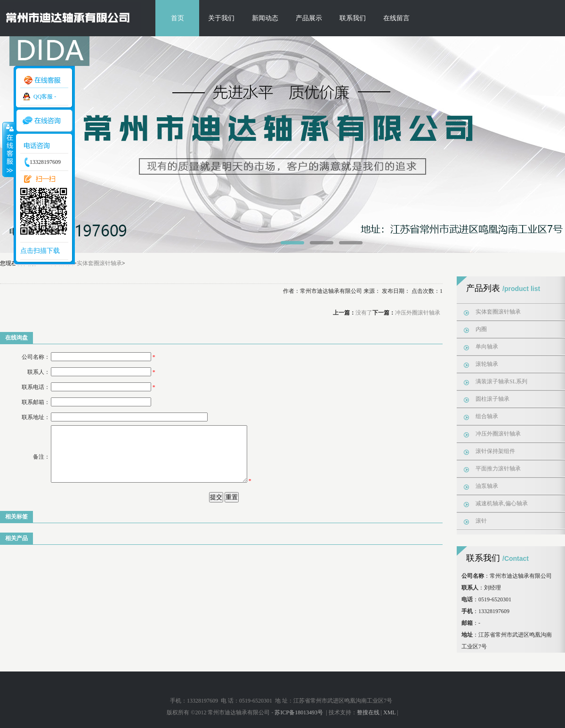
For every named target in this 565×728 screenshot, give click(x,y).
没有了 (364, 313)
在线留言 (396, 18)
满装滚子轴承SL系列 (501, 381)
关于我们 (221, 18)
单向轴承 (487, 347)
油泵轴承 (487, 486)
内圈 (481, 329)
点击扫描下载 (40, 251)
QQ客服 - (45, 97)
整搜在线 (368, 712)
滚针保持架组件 (495, 451)
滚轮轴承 (487, 364)
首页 (178, 18)
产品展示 (309, 18)
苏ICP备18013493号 (299, 712)
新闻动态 (265, 18)
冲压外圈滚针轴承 (418, 313)
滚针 (481, 521)
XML (389, 712)
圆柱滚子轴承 (492, 399)
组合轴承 (487, 416)
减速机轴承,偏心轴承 (502, 503)
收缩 (8, 149)
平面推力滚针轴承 (498, 469)
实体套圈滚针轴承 (99, 263)
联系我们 (353, 18)
